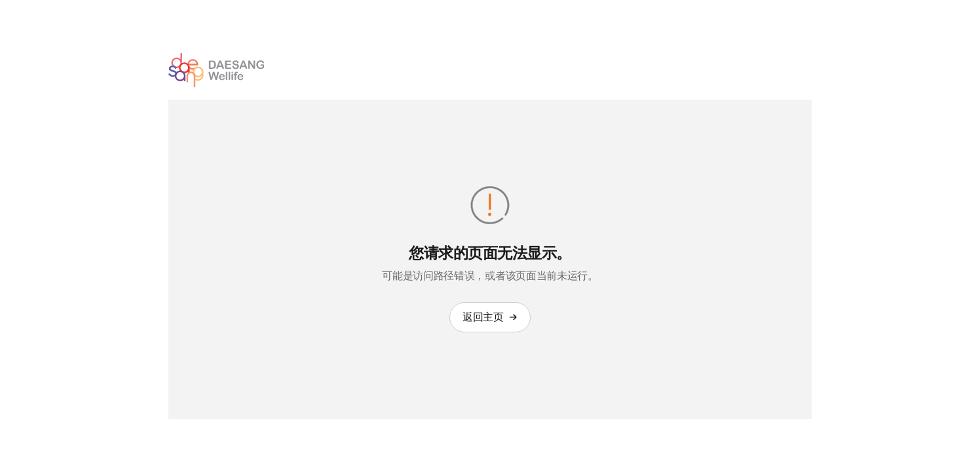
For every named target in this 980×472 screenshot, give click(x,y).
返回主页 (490, 317)
